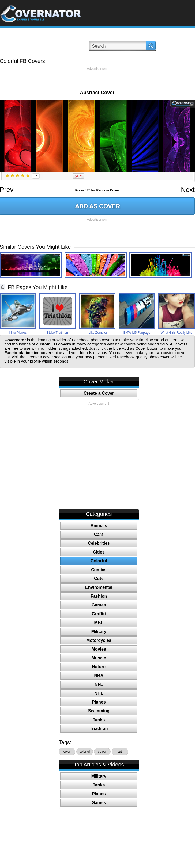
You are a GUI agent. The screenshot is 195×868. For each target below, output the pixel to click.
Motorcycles (99, 640)
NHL (99, 693)
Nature (99, 667)
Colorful (99, 561)
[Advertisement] (97, 79)
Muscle (99, 658)
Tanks (99, 720)
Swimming (99, 711)
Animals (99, 526)
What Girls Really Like (177, 333)
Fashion (99, 596)
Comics (99, 570)
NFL (99, 684)
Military (99, 631)
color (67, 752)
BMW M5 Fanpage (137, 333)
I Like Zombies (97, 333)
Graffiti (99, 614)
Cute (99, 579)
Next (188, 190)
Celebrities (99, 543)
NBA (99, 676)
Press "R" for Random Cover (97, 190)
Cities (99, 552)
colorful (85, 752)
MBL (99, 623)
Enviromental (99, 587)
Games (99, 605)
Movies (99, 649)
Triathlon (99, 729)
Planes (99, 702)
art (120, 752)
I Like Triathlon (58, 333)
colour (102, 752)
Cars (99, 534)
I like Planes (18, 333)
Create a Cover (99, 393)
